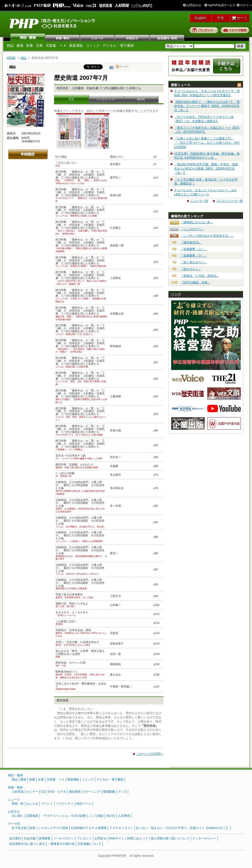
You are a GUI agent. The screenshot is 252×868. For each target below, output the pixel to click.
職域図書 (109, 792)
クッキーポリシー (204, 838)
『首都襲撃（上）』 (194, 249)
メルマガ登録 (235, 30)
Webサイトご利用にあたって (129, 838)
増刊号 (141, 99)
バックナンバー (106, 99)
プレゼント (204, 30)
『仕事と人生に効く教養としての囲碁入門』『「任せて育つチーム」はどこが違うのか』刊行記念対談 (207, 143)
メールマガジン (64, 838)
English (201, 18)
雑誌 (28, 37)
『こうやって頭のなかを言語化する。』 (207, 236)
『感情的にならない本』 (197, 222)
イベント (47, 804)
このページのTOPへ (150, 754)
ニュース (98, 37)
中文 (221, 18)
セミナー (32, 792)
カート (239, 18)
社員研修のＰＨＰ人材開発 (89, 828)
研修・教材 (63, 37)
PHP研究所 (53, 23)
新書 (30, 46)
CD (43, 792)
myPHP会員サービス (220, 5)
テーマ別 (14, 824)
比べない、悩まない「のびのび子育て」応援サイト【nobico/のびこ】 (183, 828)
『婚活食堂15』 (191, 242)
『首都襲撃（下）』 (194, 256)
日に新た (18, 816)
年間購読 (28, 154)
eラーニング (92, 792)
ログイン (244, 5)
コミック (93, 46)
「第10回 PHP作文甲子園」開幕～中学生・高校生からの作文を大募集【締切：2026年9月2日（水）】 (206, 169)
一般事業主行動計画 (61, 844)
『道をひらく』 (191, 269)
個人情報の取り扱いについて (170, 838)
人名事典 (124, 816)
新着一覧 (18, 804)
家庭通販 (76, 46)
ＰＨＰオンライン (121, 828)
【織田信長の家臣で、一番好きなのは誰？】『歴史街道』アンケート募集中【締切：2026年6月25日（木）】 (207, 106)
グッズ (122, 792)
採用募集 (45, 838)
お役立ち (132, 37)
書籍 (20, 46)
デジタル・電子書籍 (118, 46)
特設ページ (84, 804)
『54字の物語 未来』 (195, 282)
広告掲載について (89, 844)
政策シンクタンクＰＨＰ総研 (49, 828)
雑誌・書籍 (15, 775)
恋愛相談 (32, 816)
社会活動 (30, 838)
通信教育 (75, 792)
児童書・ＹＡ (56, 46)
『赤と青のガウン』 (194, 262)
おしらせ (32, 804)
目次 (71, 99)
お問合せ (101, 838)
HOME (11, 58)
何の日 (111, 816)
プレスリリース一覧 (230, 201)
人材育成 (18, 792)
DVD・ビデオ (57, 792)
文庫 (39, 46)
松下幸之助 (19, 828)
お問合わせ (192, 5)
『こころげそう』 (192, 229)
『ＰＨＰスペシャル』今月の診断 (63, 816)
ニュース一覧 (199, 201)
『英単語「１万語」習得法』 (200, 276)
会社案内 (167, 37)
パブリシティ (65, 804)
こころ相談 (96, 816)
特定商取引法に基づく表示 (27, 844)
